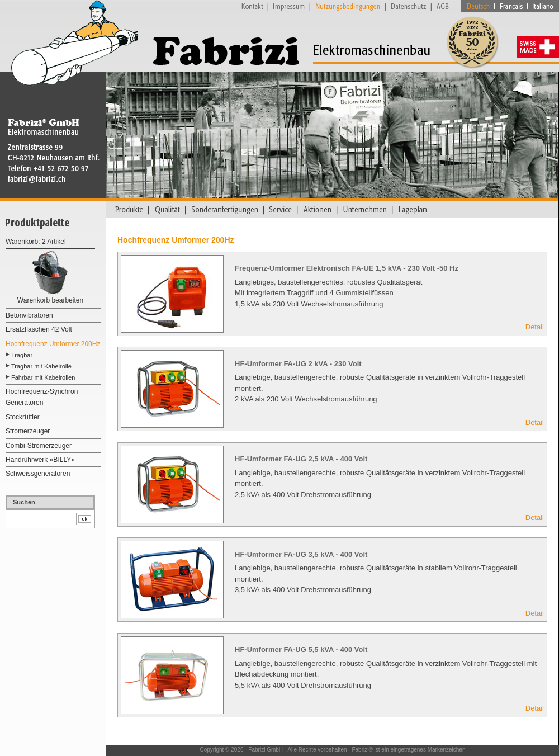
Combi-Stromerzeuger (39, 446)
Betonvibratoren (29, 315)
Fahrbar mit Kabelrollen (43, 377)
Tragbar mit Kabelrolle (41, 366)
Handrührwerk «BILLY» (40, 460)
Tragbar (22, 355)
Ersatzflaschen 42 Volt (39, 329)
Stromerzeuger (28, 431)
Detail (535, 327)
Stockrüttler (23, 417)
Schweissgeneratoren (38, 474)
